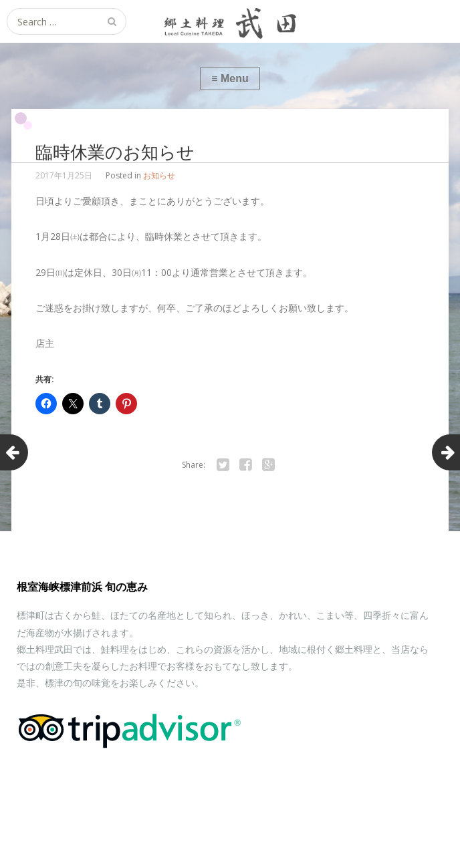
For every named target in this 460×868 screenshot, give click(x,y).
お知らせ (159, 175)
